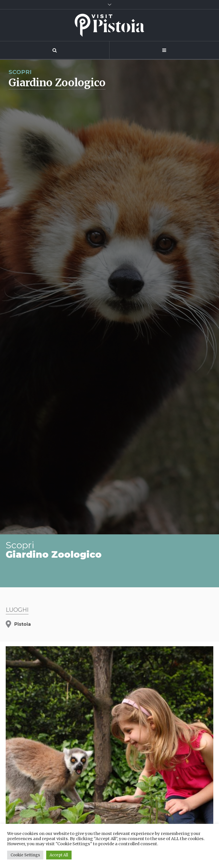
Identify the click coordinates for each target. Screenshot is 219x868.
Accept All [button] (59, 855)
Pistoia (23, 624)
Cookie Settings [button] (25, 855)
